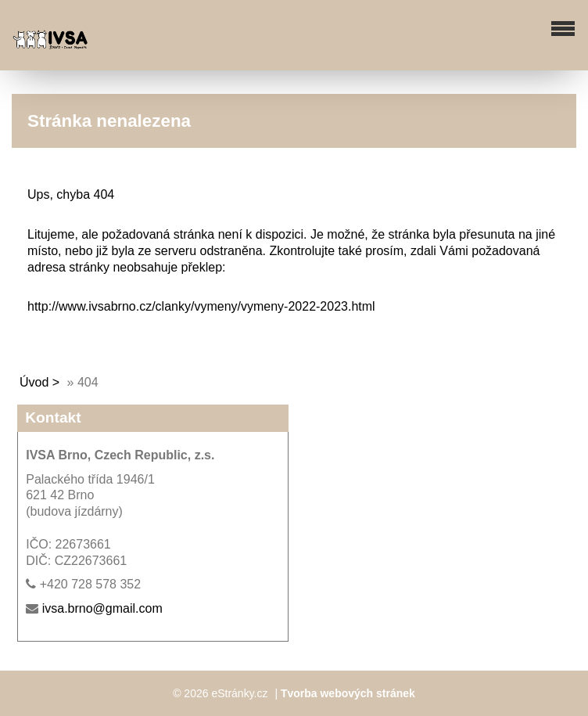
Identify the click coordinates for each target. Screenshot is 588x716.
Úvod (34, 382)
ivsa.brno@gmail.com (102, 608)
